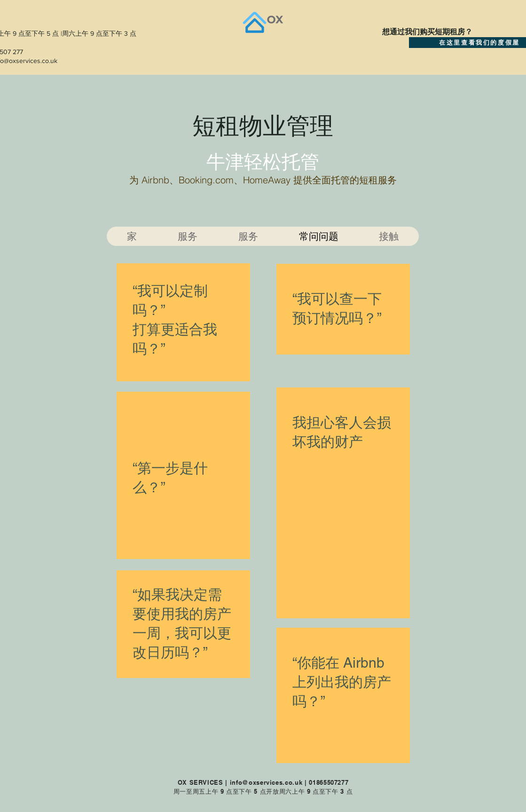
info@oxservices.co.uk (266, 782)
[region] (183, 322)
